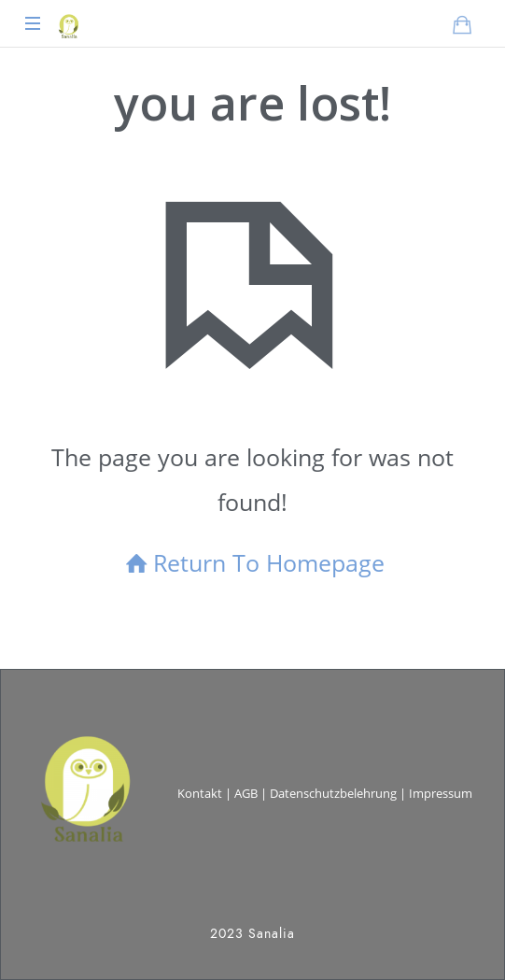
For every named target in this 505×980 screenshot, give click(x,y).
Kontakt (200, 793)
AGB (246, 793)
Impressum (441, 793)
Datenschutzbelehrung (333, 793)
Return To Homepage (252, 562)
